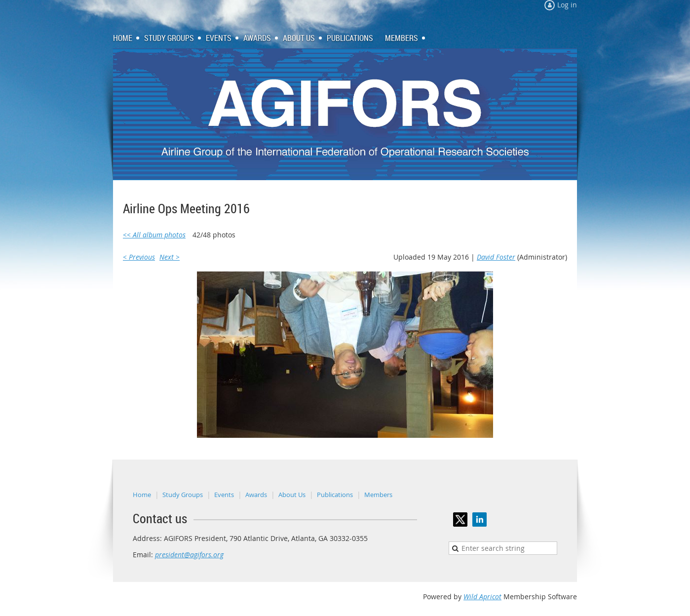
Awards (256, 495)
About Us (292, 495)
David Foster (496, 257)
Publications (335, 495)
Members (378, 495)
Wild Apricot (482, 597)
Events (224, 495)
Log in (567, 5)
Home (142, 495)
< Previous (139, 257)
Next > (170, 257)
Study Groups (183, 495)
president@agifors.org (189, 555)
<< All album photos (154, 235)
